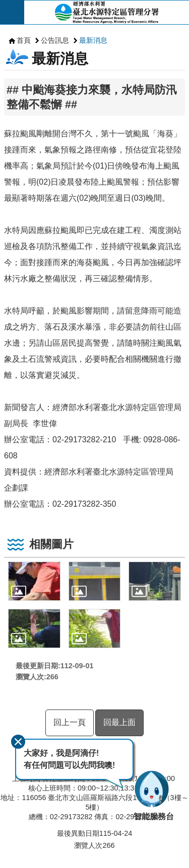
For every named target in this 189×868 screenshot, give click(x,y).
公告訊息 (55, 40)
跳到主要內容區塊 (5, 5)
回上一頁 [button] (70, 722)
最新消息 (93, 40)
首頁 (24, 40)
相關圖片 (51, 544)
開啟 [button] (12, 12)
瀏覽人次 (88, 845)
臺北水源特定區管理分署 (107, 12)
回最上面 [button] (119, 722)
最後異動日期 (78, 833)
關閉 (18, 742)
